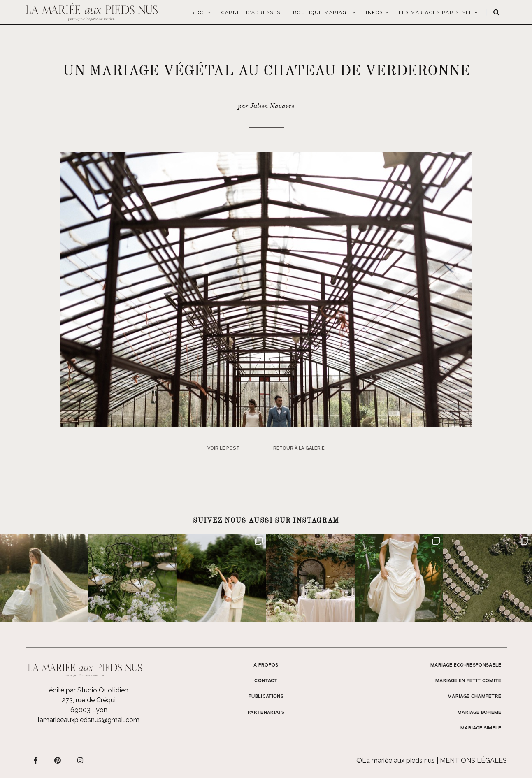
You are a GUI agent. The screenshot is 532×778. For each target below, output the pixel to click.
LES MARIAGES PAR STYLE (436, 12)
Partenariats (266, 713)
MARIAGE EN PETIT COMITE (468, 681)
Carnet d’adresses (251, 12)
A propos (266, 665)
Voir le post (223, 448)
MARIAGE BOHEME (480, 713)
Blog (198, 12)
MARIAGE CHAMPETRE (475, 697)
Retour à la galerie (299, 448)
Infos (374, 12)
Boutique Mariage (322, 12)
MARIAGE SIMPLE (481, 728)
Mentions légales (473, 761)
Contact (266, 681)
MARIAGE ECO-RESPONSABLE (466, 665)
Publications (266, 697)
